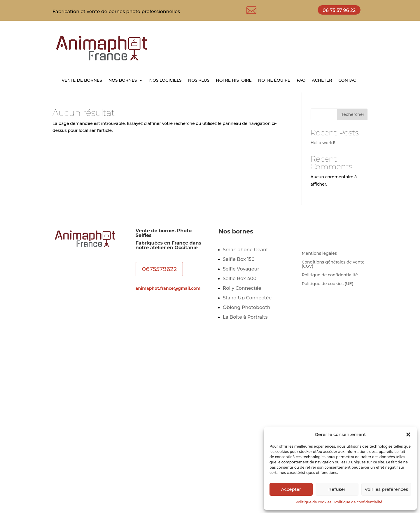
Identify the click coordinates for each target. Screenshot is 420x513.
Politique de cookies (313, 502)
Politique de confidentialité (358, 502)
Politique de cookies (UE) (327, 284)
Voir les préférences (386, 489)
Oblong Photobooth (247, 307)
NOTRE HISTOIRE (234, 81)
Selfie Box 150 (239, 259)
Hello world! (323, 143)
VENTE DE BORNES (82, 81)
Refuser (337, 489)
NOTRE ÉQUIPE (274, 81)
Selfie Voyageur (241, 269)
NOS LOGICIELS (166, 81)
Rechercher (352, 114)
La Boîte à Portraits (245, 317)
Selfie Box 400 (240, 279)
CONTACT (348, 81)
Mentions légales (319, 254)
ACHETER (322, 81)
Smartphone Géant (246, 250)
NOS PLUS (199, 81)
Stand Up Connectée (247, 298)
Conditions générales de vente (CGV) (333, 264)
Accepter (291, 489)
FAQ (301, 81)
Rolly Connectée (242, 288)
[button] (408, 435)
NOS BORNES (123, 81)
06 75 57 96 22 (339, 10)
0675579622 (159, 269)
